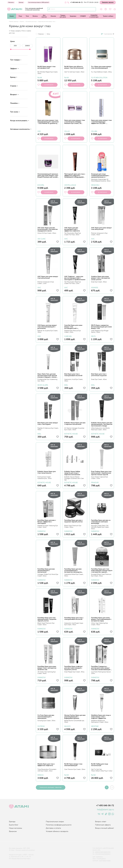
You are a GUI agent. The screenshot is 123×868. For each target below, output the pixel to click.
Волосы (35, 16)
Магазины (11, 2)
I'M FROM (41, 726)
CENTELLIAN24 (70, 185)
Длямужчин (44, 16)
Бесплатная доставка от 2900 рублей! (39, 2)
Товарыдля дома (63, 16)
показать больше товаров (51, 787)
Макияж (53, 16)
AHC (66, 239)
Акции (12, 16)
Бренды (21, 2)
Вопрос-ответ (101, 822)
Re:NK (40, 77)
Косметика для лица (31, 22)
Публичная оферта (103, 825)
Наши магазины (16, 828)
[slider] (11, 49)
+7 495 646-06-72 (75, 2)
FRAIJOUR (95, 482)
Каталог (22, 22)
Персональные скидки (55, 822)
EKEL (66, 385)
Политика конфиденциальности (59, 825)
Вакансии (13, 831)
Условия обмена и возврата (57, 831)
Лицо (20, 16)
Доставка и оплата (53, 828)
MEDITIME (95, 726)
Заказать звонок (108, 2)
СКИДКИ (83, 16)
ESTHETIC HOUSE (71, 434)
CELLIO (67, 131)
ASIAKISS (95, 287)
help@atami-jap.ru (106, 810)
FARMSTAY (42, 531)
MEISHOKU (95, 185)
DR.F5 (93, 336)
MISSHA (41, 775)
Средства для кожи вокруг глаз (46, 22)
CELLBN (94, 131)
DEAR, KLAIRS (43, 385)
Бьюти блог (14, 825)
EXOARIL (41, 185)
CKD (39, 131)
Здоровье (73, 16)
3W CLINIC (42, 239)
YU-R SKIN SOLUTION (99, 77)
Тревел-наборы (108, 16)
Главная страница (14, 22)
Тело (27, 16)
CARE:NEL (68, 336)
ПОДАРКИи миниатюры (94, 16)
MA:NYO (67, 726)
